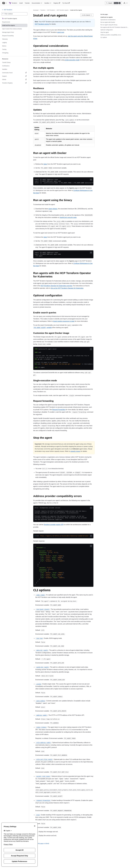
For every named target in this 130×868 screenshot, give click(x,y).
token (45, 164)
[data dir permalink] (42, 650)
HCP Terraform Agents (63, 10)
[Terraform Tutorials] (27, 3)
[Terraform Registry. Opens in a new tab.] (14, 83)
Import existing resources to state (64, 321)
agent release (53, 209)
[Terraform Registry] (57, 3)
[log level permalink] (43, 609)
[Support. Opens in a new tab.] (14, 76)
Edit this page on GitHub (41, 844)
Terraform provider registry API (54, 525)
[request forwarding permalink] (43, 800)
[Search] (113, 3)
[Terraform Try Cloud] (66, 3)
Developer (36, 10)
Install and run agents (107, 17)
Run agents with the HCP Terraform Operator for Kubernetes (114, 27)
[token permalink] (41, 727)
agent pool (61, 32)
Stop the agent (105, 32)
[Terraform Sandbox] (48, 3)
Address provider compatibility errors (111, 35)
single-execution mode (72, 60)
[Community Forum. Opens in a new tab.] (14, 73)
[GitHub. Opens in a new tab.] (14, 80)
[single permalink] (39, 684)
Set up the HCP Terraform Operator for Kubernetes (67, 288)
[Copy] (91, 180)
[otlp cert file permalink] (44, 759)
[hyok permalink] (38, 815)
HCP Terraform (51, 10)
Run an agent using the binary (109, 25)
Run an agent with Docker (108, 22)
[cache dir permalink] (42, 667)
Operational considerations (108, 20)
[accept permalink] (43, 776)
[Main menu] (5, 3)
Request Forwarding (59, 410)
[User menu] (125, 3)
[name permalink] (40, 595)
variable (42, 328)
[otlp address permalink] (43, 743)
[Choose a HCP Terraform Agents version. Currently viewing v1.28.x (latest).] (87, 15)
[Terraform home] (13, 3)
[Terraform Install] (21, 3)
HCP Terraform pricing (42, 24)
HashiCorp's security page (68, 217)
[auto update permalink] (40, 701)
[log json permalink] (39, 638)
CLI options (104, 37)
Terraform (43, 10)
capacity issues (75, 451)
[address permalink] (42, 715)
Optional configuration (107, 30)
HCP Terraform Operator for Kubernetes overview (56, 286)
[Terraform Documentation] (37, 3)
